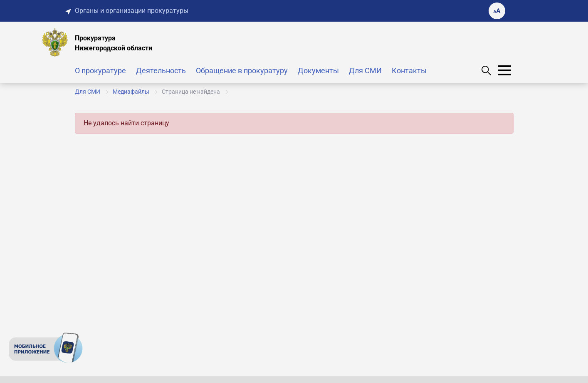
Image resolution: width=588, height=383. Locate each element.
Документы (318, 71)
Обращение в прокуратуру (242, 71)
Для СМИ (365, 71)
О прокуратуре (100, 71)
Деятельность (161, 71)
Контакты (409, 71)
